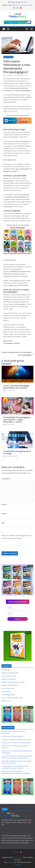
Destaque (4, 670)
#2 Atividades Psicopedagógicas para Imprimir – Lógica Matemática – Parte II (17, 420)
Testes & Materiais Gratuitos (10, 698)
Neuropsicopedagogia (8, 685)
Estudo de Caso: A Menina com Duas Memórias (16, 743)
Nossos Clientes (6, 688)
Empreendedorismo (7, 676)
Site (3, 523)
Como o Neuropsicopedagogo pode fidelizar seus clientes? (16, 387)
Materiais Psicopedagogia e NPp (11, 682)
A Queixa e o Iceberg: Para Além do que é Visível (16, 740)
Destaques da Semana (8, 673)
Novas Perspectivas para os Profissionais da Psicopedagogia (18, 354)
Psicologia (5, 691)
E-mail (4, 514)
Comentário (6, 479)
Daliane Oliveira (24, 75)
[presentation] (14, 547)
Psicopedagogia (8, 57)
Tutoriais (4, 701)
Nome (4, 504)
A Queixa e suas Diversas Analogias (12, 736)
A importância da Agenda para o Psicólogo (17, 452)
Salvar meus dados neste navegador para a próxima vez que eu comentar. (17, 537)
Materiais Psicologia (8, 679)
